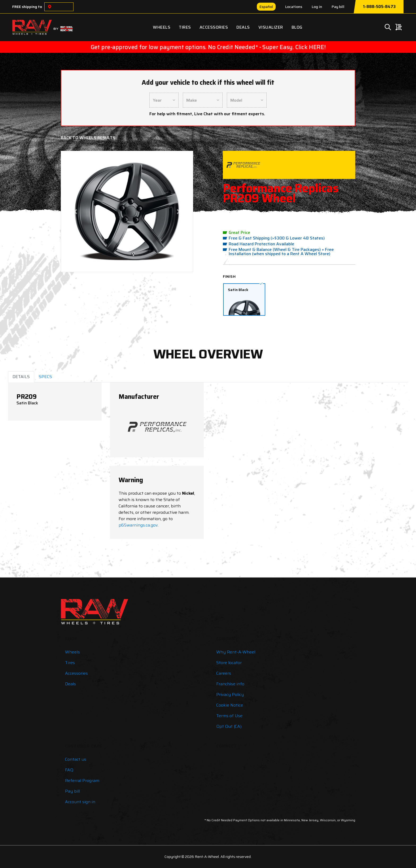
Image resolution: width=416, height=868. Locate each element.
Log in (317, 7)
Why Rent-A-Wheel (236, 652)
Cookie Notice (230, 705)
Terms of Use (229, 716)
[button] (75, 211)
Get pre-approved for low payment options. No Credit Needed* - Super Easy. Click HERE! (208, 47)
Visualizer (271, 27)
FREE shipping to (27, 7)
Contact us (76, 759)
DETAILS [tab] (21, 377)
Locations (294, 7)
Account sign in (80, 802)
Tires (185, 27)
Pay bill (338, 7)
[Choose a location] (50, 7)
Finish (229, 276)
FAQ (69, 770)
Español (266, 7)
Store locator (229, 663)
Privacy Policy (230, 694)
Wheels (162, 27)
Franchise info (230, 684)
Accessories (214, 27)
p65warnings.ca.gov (138, 525)
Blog (297, 27)
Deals (243, 27)
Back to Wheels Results (88, 138)
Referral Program (82, 781)
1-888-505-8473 (379, 7)
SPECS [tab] (45, 377)
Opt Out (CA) (229, 726)
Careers (224, 673)
